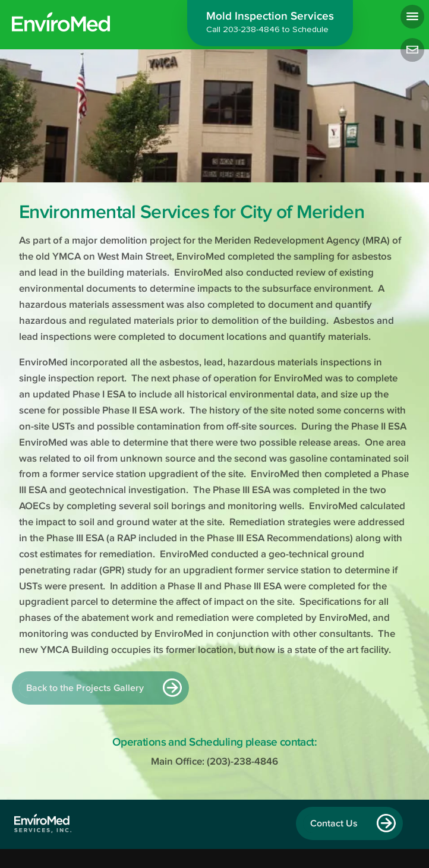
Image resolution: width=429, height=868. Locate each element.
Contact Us (334, 823)
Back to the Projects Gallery (85, 688)
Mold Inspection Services (270, 24)
